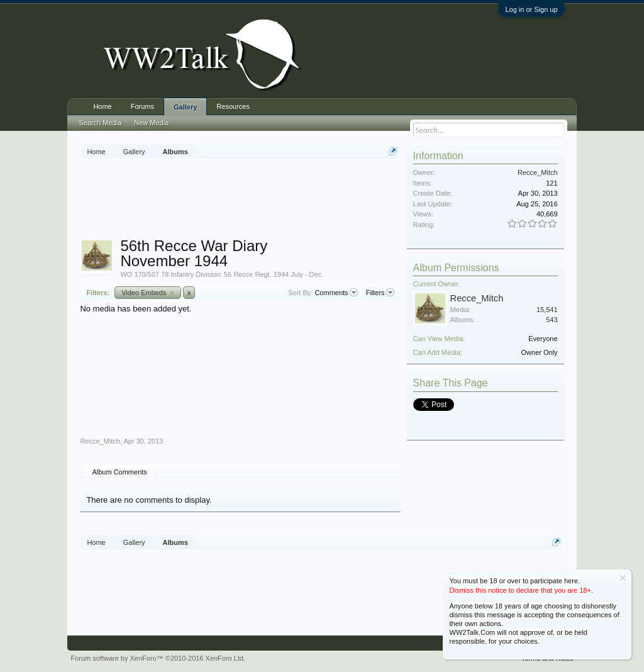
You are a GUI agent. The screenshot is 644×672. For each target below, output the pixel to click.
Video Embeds (148, 293)
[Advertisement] (309, 201)
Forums (142, 106)
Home (102, 106)
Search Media (100, 123)
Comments (336, 293)
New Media (151, 123)
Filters (380, 293)
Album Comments (119, 472)
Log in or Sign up (531, 9)
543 (552, 320)
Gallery (185, 107)
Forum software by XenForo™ (158, 658)
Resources (233, 106)
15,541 (547, 310)
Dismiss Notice (623, 578)
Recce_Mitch (100, 441)
